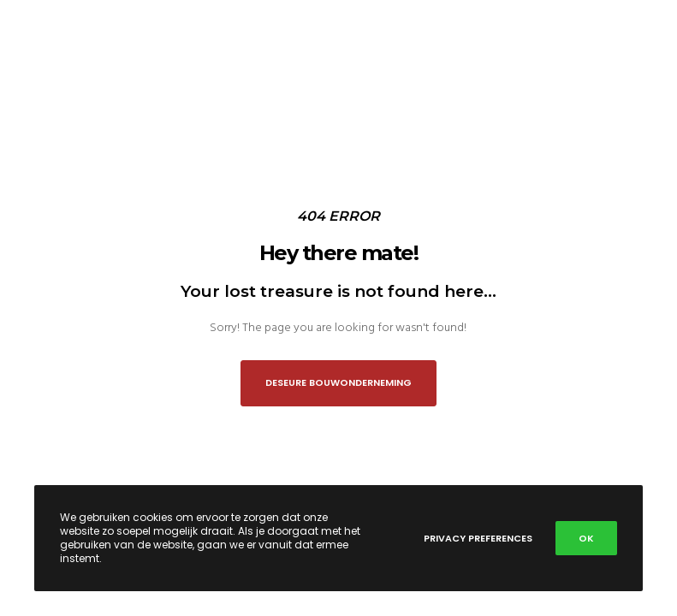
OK (586, 538)
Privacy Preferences (478, 538)
